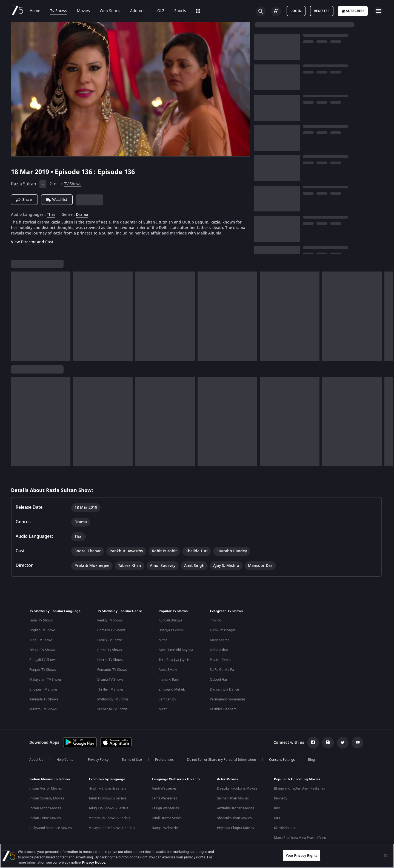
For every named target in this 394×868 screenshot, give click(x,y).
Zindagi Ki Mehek (172, 689)
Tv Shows (59, 11)
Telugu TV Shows (42, 650)
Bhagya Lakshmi (171, 630)
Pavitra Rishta (220, 660)
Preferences (164, 760)
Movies (83, 11)
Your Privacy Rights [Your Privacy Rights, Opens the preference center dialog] (302, 855)
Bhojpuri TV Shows (43, 689)
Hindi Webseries (164, 788)
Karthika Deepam (223, 709)
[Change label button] (276, 12)
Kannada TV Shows (44, 699)
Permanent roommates (228, 699)
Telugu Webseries (165, 808)
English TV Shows (42, 630)
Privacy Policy (98, 760)
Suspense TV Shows (112, 709)
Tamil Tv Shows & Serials (107, 798)
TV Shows (73, 184)
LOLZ (160, 11)
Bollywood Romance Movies (51, 828)
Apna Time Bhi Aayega (176, 650)
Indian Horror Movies (46, 788)
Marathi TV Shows (43, 709)
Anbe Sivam (168, 670)
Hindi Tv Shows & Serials (107, 788)
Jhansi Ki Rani (169, 680)
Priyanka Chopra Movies (235, 828)
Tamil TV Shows (41, 620)
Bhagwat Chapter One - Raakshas (299, 788)
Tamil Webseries (164, 798)
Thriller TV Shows (110, 689)
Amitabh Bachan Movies (235, 808)
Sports (180, 11)
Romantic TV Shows (112, 670)
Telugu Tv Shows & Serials (108, 808)
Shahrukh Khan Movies (234, 818)
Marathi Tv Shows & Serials (109, 818)
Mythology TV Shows (113, 699)
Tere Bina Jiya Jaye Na (175, 660)
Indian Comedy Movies (47, 798)
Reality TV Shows (110, 620)
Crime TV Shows (110, 650)
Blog (311, 760)
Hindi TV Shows (41, 640)
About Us (36, 760)
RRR (277, 808)
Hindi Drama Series (167, 818)
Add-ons (138, 11)
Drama (82, 215)
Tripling (215, 620)
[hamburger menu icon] (379, 11)
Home (35, 11)
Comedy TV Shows (111, 630)
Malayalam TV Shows (45, 680)
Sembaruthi (168, 699)
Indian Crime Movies (45, 818)
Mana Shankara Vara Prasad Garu (300, 838)
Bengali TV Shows (43, 660)
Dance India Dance (224, 689)
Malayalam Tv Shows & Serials (112, 828)
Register (322, 11)
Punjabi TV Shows (43, 670)
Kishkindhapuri (285, 828)
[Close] (385, 855)
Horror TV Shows (110, 660)
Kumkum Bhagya (223, 630)
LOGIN (296, 11)
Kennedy (281, 798)
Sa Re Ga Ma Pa (222, 670)
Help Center (66, 760)
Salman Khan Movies (233, 798)
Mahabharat (219, 640)
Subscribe (353, 11)
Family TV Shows (110, 640)
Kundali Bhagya (170, 620)
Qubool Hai (218, 680)
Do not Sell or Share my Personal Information (221, 760)
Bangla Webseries (166, 828)
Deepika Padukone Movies (237, 788)
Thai (51, 215)
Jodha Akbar (219, 650)
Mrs (277, 818)
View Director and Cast (32, 242)
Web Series (110, 11)
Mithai (163, 640)
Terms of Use (132, 760)
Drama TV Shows (110, 680)
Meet (163, 709)
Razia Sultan (24, 184)
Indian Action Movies (45, 808)
